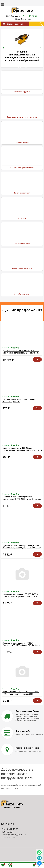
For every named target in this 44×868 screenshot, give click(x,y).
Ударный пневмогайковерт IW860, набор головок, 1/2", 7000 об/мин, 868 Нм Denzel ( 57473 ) (22, 554)
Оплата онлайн (23, 738)
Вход (18, 19)
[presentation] (3, 52)
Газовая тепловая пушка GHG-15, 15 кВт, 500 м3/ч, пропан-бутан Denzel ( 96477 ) (21, 700)
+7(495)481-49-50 (29, 16)
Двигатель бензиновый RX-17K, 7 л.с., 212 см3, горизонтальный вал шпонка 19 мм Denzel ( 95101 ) (21, 360)
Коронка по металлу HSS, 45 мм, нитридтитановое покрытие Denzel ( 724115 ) (22, 457)
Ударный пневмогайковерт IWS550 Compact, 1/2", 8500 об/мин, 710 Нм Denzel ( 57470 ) (22, 652)
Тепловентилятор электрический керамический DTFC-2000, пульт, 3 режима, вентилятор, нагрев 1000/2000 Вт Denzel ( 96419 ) (22, 507)
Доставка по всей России (28, 718)
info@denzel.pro (14, 16)
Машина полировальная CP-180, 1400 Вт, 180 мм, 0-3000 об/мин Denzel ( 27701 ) (21, 602)
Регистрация (26, 19)
